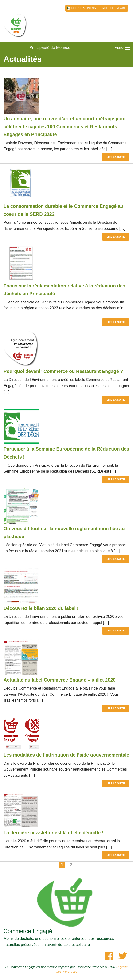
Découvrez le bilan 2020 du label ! (41, 608)
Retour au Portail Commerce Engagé (99, 8)
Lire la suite (116, 157)
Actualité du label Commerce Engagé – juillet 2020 (60, 680)
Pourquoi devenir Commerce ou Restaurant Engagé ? (63, 371)
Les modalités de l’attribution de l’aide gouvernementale (66, 755)
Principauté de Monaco (15, 31)
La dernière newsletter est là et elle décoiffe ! (54, 833)
